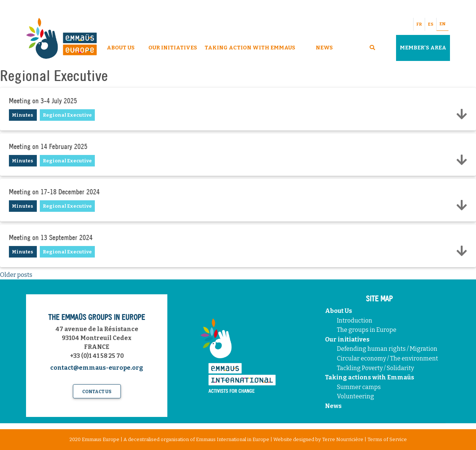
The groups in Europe (367, 330)
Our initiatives (347, 339)
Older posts (16, 275)
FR (419, 24)
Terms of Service (387, 439)
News (324, 48)
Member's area (423, 48)
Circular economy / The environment (388, 358)
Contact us (97, 392)
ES (431, 24)
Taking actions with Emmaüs (370, 377)
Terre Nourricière (343, 439)
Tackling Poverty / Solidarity (375, 368)
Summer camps (359, 387)
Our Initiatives (173, 48)
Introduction (355, 320)
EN (443, 24)
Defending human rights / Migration (388, 349)
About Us (121, 48)
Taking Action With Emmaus (250, 48)
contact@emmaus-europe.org (97, 368)
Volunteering (356, 396)
